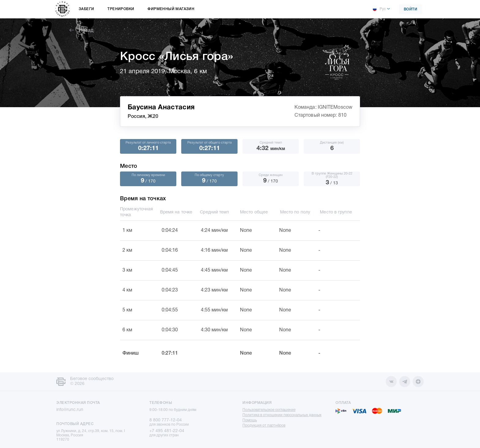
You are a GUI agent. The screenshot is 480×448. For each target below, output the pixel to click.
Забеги (86, 9)
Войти (411, 9)
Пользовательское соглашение (269, 410)
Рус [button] (379, 9)
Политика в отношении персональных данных (282, 415)
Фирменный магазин (171, 9)
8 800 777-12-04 (166, 420)
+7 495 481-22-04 (167, 431)
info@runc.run (70, 410)
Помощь (250, 420)
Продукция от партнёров (264, 425)
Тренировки (121, 9)
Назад (81, 31)
